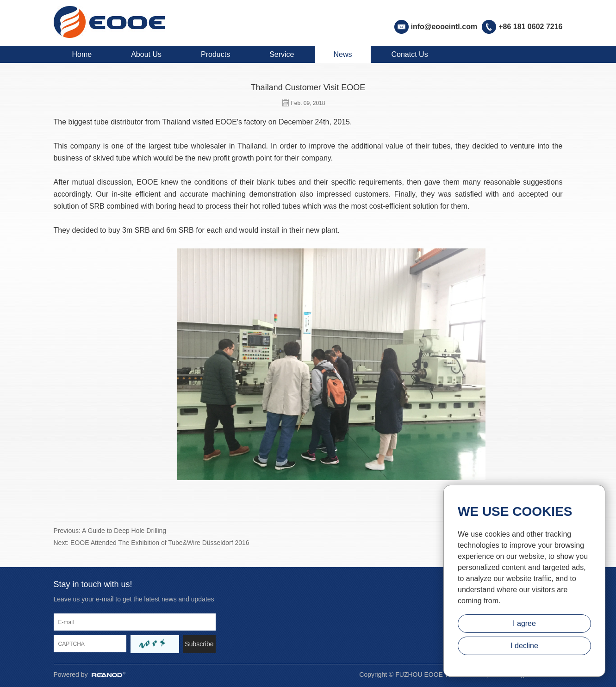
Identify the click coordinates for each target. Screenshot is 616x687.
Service (282, 54)
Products (215, 54)
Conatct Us (410, 54)
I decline (524, 646)
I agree (524, 623)
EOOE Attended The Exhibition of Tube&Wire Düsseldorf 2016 (160, 543)
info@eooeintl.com (444, 27)
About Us (146, 54)
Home (82, 54)
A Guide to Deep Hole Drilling (124, 531)
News (343, 54)
